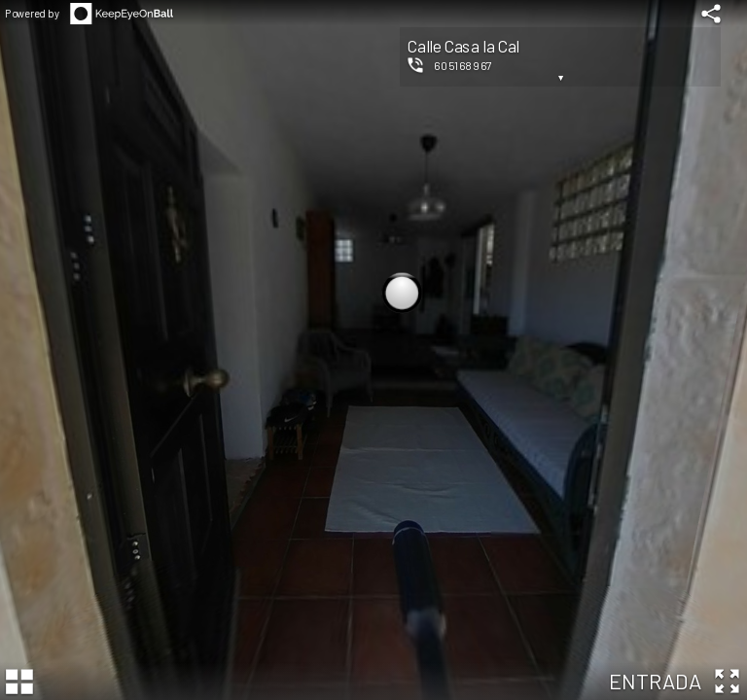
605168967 (462, 65)
